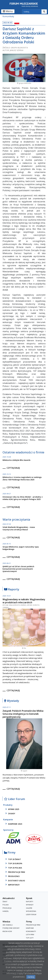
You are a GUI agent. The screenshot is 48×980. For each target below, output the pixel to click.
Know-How (7, 931)
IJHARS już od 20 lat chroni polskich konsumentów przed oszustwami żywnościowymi (18, 569)
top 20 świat (13, 859)
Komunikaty (8, 16)
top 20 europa (13, 864)
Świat (5, 902)
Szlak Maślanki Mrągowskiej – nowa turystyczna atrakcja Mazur (19, 528)
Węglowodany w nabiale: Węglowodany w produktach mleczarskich (24, 601)
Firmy (10, 853)
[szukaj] (32, 12)
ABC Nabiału (8, 925)
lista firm (30, 935)
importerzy (12, 885)
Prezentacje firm (15, 872)
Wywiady (12, 701)
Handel (6, 911)
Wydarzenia (31, 911)
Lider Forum (15, 799)
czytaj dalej (13, 468)
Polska (6, 905)
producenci (12, 876)
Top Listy (30, 938)
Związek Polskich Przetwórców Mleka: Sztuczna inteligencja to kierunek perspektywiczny (23, 714)
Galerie (29, 908)
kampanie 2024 (13, 824)
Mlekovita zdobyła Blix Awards (16, 460)
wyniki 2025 (12, 809)
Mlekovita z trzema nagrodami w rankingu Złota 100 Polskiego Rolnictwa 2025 (22, 478)
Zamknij (31, 977)
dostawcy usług (15, 880)
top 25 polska (13, 868)
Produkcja (7, 908)
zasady (10, 813)
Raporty (12, 589)
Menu (8, 11)
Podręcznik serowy (11, 928)
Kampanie (30, 928)
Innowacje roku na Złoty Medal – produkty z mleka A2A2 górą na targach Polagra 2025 (23, 498)
